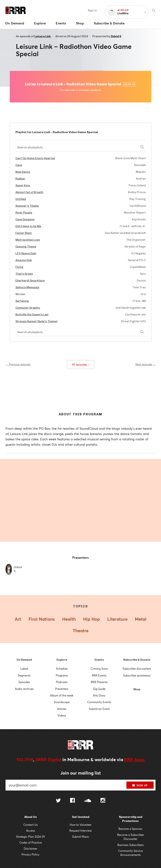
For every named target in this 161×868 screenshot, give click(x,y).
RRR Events (99, 675)
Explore (62, 660)
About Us (31, 817)
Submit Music (81, 837)
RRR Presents (99, 682)
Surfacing (22, 301)
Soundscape (62, 702)
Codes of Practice (31, 842)
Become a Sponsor (130, 829)
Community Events (99, 702)
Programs (62, 675)
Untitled (21, 199)
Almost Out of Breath (29, 192)
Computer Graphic (28, 308)
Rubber (20, 179)
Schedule (62, 669)
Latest (24, 669)
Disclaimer (30, 849)
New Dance (23, 172)
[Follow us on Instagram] (103, 801)
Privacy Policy (30, 854)
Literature (117, 619)
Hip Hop (92, 619)
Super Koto (23, 185)
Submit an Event (99, 709)
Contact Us (31, 825)
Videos (62, 715)
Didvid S (116, 36)
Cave (19, 165)
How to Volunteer (81, 825)
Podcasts (62, 682)
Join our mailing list (81, 773)
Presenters (62, 689)
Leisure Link (43, 36)
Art (18, 619)
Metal (141, 619)
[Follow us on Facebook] (72, 801)
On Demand (24, 660)
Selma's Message (27, 287)
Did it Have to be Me (28, 226)
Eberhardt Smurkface (30, 281)
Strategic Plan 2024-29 (30, 837)
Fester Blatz (24, 233)
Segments (24, 675)
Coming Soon (99, 669)
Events (99, 660)
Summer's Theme (27, 206)
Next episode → (145, 364)
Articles (62, 709)
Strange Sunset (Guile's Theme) (36, 321)
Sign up (140, 785)
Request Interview (80, 831)
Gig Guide (99, 689)
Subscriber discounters (137, 669)
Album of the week (62, 695)
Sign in (92, 10)
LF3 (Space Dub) (26, 253)
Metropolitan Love (28, 240)
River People (24, 213)
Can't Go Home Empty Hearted (35, 158)
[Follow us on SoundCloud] (88, 801)
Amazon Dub (24, 260)
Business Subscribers (131, 845)
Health (69, 619)
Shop (137, 689)
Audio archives (24, 689)
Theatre (81, 631)
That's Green (24, 274)
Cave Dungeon (25, 219)
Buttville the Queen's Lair (32, 315)
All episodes (80, 364)
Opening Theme (26, 247)
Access (31, 831)
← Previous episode (18, 364)
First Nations (42, 619)
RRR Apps (135, 759)
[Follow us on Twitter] (58, 801)
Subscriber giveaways (137, 675)
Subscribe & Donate (137, 660)
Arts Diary (99, 695)
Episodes (24, 682)
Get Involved (81, 817)
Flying (19, 267)
